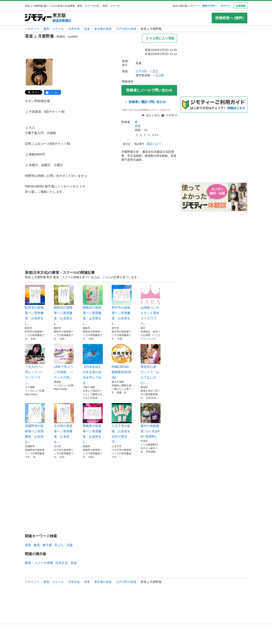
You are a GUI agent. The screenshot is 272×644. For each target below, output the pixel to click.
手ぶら (59, 545)
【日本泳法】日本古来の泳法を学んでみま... (93, 364)
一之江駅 (158, 75)
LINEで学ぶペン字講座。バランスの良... (64, 362)
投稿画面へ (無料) (229, 18)
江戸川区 (141, 71)
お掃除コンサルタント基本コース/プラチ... (151, 305)
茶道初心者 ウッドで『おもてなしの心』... (151, 364)
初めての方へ (210, 6)
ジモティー (32, 29)
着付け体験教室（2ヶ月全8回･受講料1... (151, 421)
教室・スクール (54, 29)
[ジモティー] (38, 18)
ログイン (226, 6)
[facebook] (52, 92)
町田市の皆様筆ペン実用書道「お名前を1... (35, 305)
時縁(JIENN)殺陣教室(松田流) (122, 362)
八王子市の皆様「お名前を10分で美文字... (122, 423)
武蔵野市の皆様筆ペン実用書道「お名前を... (35, 423)
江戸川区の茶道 (126, 29)
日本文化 (74, 29)
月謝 (69, 545)
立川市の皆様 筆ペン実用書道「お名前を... (64, 423)
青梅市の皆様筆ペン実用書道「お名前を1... (93, 423)
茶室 (28, 545)
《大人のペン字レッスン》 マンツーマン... (35, 364)
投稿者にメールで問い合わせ (149, 90)
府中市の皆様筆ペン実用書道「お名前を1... (122, 305)
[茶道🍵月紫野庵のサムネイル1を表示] (39, 72)
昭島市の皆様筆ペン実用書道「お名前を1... (93, 305)
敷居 (37, 545)
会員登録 (241, 6)
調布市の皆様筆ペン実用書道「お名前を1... (64, 305)
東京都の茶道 (103, 29)
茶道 (87, 29)
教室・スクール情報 (39, 563)
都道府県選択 (62, 21)
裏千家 (47, 545)
